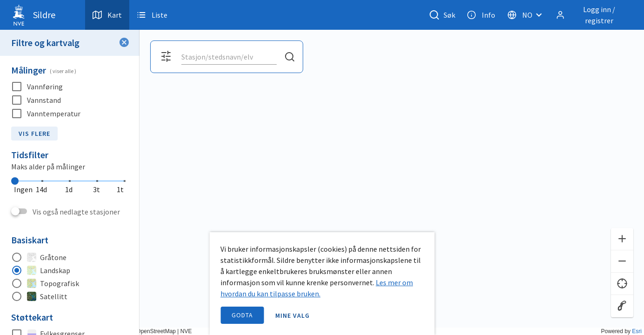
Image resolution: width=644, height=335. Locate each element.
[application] (322, 167)
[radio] (70, 257)
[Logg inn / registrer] (592, 15)
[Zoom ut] (622, 261)
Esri (637, 331)
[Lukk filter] (124, 43)
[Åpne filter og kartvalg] (166, 57)
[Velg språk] (527, 15)
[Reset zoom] (622, 306)
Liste (152, 15)
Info (481, 15)
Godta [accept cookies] (242, 315)
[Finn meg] (622, 284)
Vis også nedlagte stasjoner (76, 212)
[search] (228, 57)
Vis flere (34, 134)
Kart (107, 15)
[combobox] (229, 57)
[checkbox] (70, 87)
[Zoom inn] (622, 239)
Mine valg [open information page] (292, 315)
